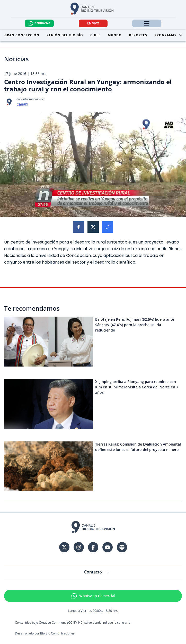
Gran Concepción (22, 35)
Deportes (138, 35)
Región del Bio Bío (65, 35)
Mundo (115, 35)
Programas (169, 35)
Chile (95, 35)
